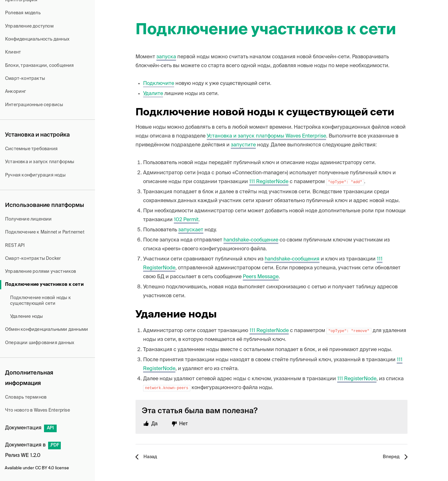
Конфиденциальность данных (37, 39)
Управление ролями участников (41, 272)
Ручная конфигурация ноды (35, 175)
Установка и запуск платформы (40, 162)
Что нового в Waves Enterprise (38, 410)
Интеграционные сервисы (34, 105)
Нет (183, 423)
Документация (31, 428)
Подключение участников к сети (44, 285)
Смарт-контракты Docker (33, 259)
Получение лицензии (28, 219)
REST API (15, 246)
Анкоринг (16, 92)
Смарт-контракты (25, 79)
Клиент (13, 52)
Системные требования (31, 149)
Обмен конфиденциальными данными (47, 330)
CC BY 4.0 (45, 468)
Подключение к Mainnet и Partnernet (45, 232)
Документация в (33, 445)
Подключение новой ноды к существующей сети (41, 301)
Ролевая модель (23, 13)
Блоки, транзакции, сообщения (40, 66)
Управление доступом (29, 26)
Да (155, 423)
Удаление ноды (27, 317)
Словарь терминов (26, 397)
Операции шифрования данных (40, 343)
